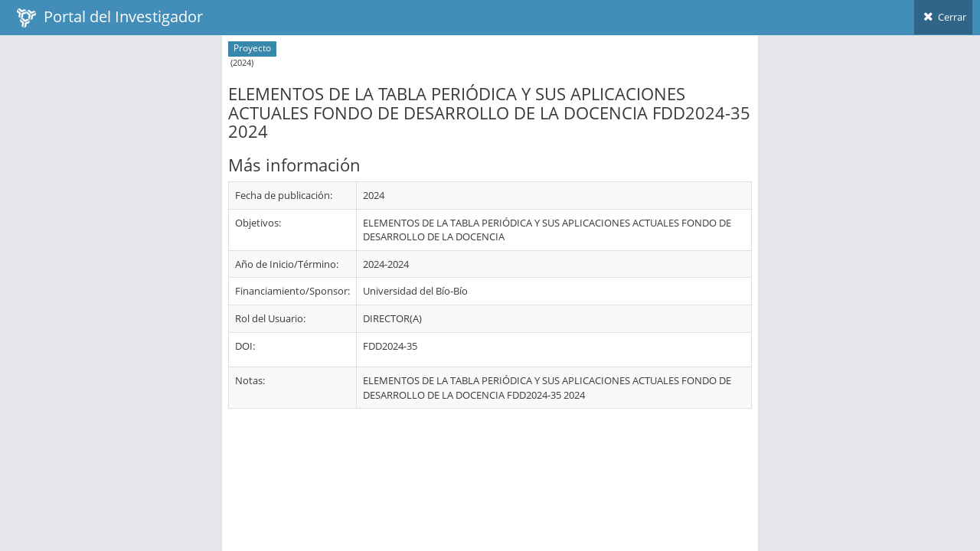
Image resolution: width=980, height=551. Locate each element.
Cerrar (943, 17)
